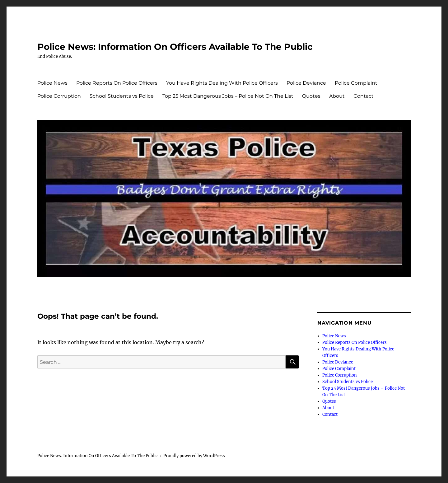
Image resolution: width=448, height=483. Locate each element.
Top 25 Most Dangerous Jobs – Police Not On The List (228, 96)
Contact (364, 96)
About (337, 96)
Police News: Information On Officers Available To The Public (175, 47)
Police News (52, 83)
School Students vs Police (122, 96)
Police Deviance (306, 83)
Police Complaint (356, 83)
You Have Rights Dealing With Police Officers (222, 83)
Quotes (311, 96)
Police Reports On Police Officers (117, 83)
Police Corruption (59, 96)
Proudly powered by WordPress (194, 456)
